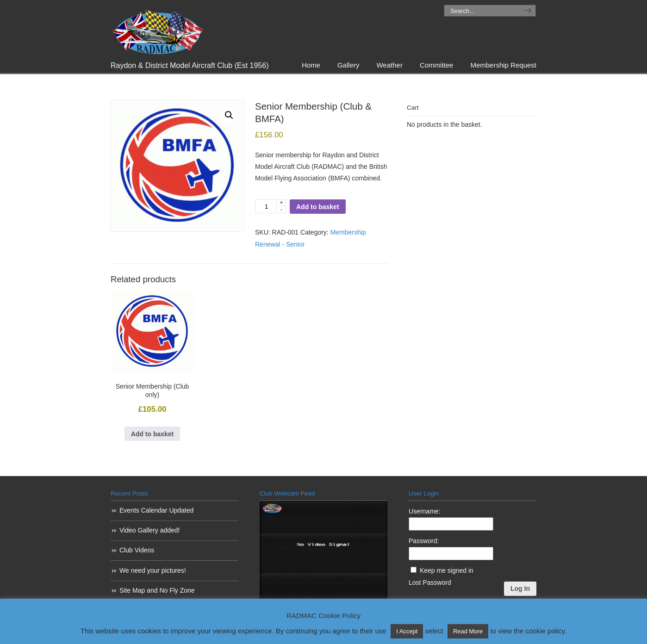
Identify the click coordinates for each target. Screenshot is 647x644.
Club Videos (137, 550)
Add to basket (318, 207)
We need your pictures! (153, 570)
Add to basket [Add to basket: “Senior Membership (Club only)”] (152, 434)
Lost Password (430, 582)
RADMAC (157, 29)
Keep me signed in (447, 570)
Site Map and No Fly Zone (157, 590)
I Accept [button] (407, 631)
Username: (424, 511)
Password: (424, 541)
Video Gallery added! (150, 530)
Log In (520, 588)
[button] (229, 115)
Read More (468, 631)
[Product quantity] (271, 206)
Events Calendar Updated (156, 510)
